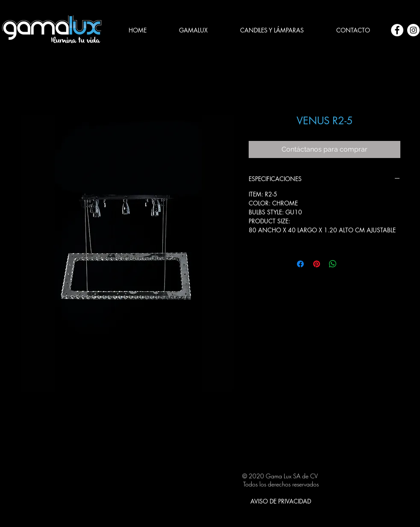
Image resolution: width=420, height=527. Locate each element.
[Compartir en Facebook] (300, 264)
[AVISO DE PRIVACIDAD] (281, 501)
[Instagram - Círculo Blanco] (413, 30)
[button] (272, 30)
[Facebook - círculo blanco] (397, 30)
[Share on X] (349, 264)
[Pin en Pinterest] (317, 264)
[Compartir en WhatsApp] (333, 264)
